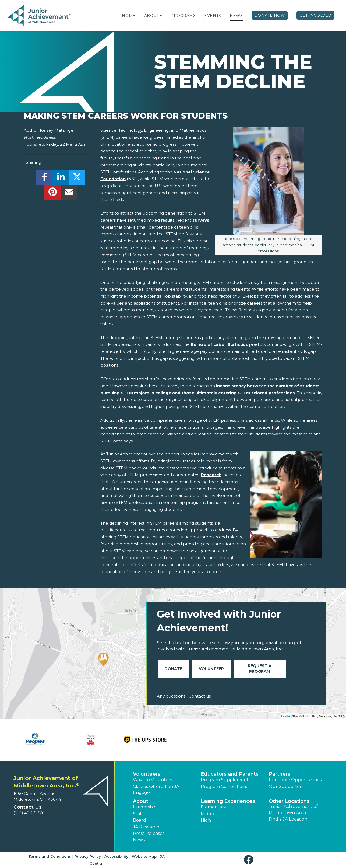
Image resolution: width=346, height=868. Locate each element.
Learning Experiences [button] (228, 801)
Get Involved (315, 15)
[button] (161, 16)
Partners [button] (280, 774)
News (236, 16)
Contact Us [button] (28, 807)
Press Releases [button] (149, 833)
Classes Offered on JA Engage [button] (156, 789)
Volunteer (211, 669)
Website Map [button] (144, 856)
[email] (69, 194)
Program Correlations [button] (224, 787)
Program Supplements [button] (226, 780)
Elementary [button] (213, 807)
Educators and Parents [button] (230, 774)
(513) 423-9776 (29, 813)
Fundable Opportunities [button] (295, 780)
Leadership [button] (145, 807)
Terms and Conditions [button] (50, 856)
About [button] (141, 801)
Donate (173, 669)
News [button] (139, 840)
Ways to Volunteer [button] (153, 780)
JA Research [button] (146, 827)
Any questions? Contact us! (184, 696)
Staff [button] (138, 814)
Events (213, 16)
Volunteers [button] (147, 774)
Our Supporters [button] (286, 787)
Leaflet (286, 716)
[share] (45, 179)
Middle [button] (208, 814)
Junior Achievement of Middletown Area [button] (293, 809)
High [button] (206, 820)
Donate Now (270, 15)
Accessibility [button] (116, 856)
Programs (183, 16)
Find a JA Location (288, 819)
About (152, 16)
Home (129, 16)
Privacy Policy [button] (88, 856)
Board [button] (140, 820)
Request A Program (260, 669)
